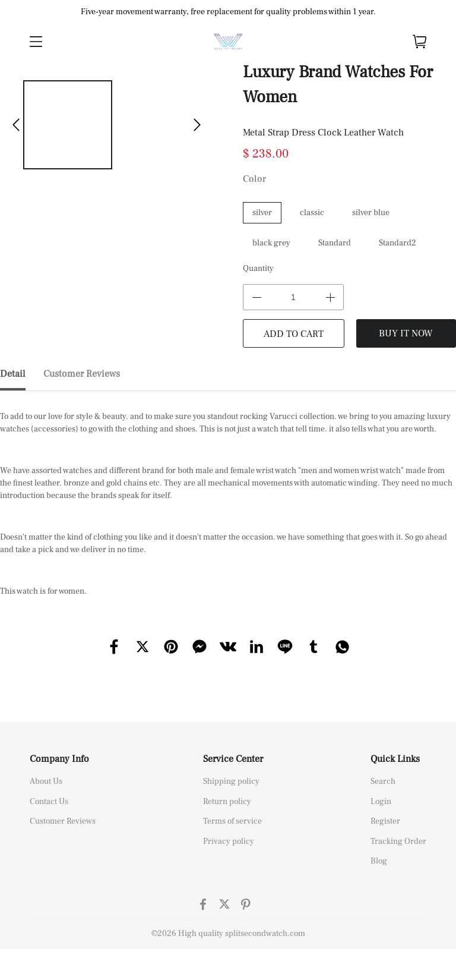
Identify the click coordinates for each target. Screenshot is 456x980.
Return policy (227, 802)
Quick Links (395, 759)
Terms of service (232, 821)
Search (383, 782)
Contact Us (49, 802)
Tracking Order (398, 842)
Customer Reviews (63, 821)
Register (385, 821)
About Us (46, 782)
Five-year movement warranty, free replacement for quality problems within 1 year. (228, 12)
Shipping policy (231, 782)
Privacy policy (229, 842)
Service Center (233, 759)
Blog (379, 861)
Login (381, 802)
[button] (16, 125)
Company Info (59, 759)
